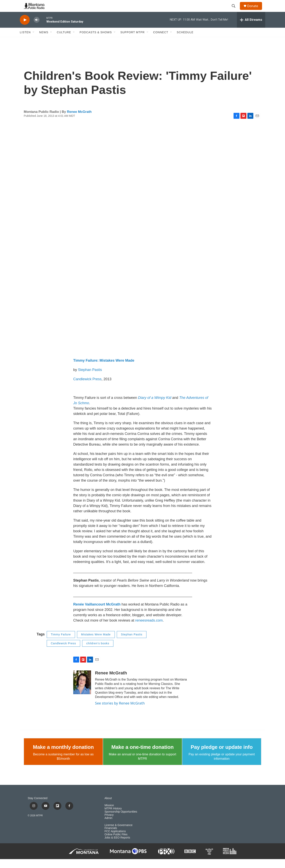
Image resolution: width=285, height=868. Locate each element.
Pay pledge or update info (222, 756)
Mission (109, 814)
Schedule (185, 41)
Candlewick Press (87, 388)
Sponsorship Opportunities (121, 821)
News (44, 41)
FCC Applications (115, 840)
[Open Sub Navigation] (34, 41)
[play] (25, 29)
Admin (108, 827)
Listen (25, 41)
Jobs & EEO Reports (117, 847)
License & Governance (119, 834)
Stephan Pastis (90, 379)
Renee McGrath (79, 121)
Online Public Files (116, 843)
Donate (255, 10)
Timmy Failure (61, 643)
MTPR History (113, 817)
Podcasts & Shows (96, 41)
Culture (64, 41)
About (108, 807)
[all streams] (251, 29)
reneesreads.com (149, 629)
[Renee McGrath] (82, 691)
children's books (98, 652)
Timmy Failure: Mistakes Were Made (104, 369)
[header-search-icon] (235, 10)
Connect (161, 41)
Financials (111, 837)
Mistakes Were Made (96, 643)
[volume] (37, 29)
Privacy (109, 824)
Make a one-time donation (142, 756)
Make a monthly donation (63, 756)
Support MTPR (133, 41)
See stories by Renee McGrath (120, 712)
